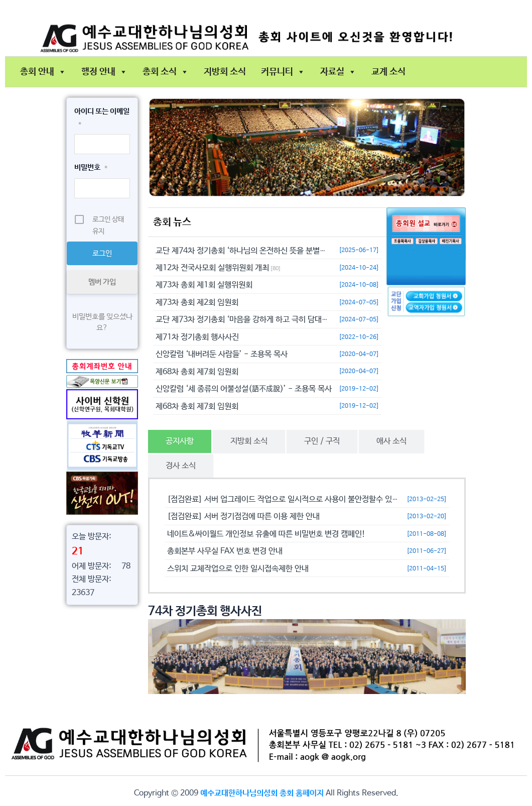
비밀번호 (91, 167)
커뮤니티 (283, 72)
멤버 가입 (102, 282)
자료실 (338, 72)
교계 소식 (388, 72)
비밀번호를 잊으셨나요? (102, 322)
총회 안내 (43, 72)
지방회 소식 (225, 72)
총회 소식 (166, 72)
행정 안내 (104, 72)
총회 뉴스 (172, 222)
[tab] (180, 441)
